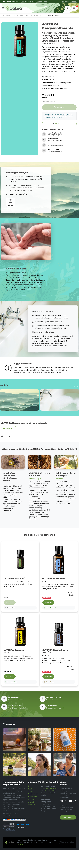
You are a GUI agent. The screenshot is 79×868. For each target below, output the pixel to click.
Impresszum (33, 797)
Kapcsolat (32, 799)
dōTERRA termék (36, 15)
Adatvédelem (33, 794)
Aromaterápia (35, 479)
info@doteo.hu (52, 788)
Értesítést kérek (59, 124)
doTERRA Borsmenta (54, 578)
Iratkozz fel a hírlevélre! (68, 818)
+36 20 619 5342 (26, 2)
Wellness (59, 479)
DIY (4, 484)
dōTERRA (59, 567)
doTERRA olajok (24, 15)
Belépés (74, 2)
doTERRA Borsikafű (14, 578)
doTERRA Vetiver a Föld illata (39, 474)
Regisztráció (66, 2)
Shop (14, 15)
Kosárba (48, 602)
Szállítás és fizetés (32, 790)
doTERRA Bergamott (15, 650)
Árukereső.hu (21, 827)
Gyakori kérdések (31, 803)
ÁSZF (33, 2)
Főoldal (6, 15)
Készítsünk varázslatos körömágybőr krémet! (10, 477)
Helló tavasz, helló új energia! (66, 474)
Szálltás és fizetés (41, 2)
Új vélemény (9, 428)
